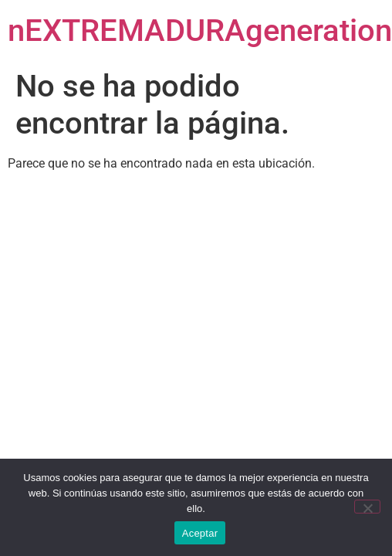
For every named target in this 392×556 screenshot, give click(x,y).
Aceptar (200, 533)
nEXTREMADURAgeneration (200, 31)
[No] (367, 507)
